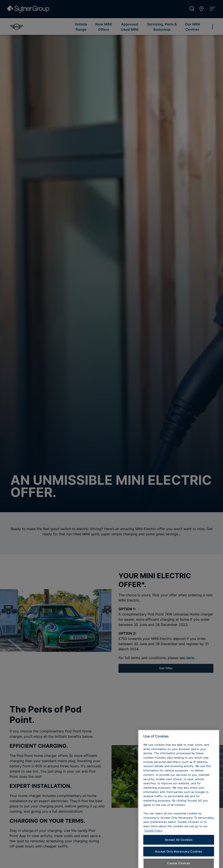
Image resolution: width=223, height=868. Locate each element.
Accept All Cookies (179, 857)
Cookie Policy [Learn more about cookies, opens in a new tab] (153, 848)
